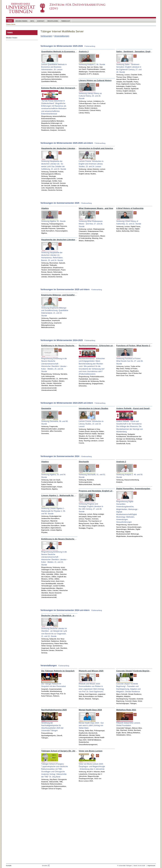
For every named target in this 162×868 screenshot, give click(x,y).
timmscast (66, 21)
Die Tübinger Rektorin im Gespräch (58, 671)
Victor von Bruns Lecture (91, 751)
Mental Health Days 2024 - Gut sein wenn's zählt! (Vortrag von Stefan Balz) (91, 725)
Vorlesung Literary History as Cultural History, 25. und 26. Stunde (90, 96)
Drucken (46, 866)
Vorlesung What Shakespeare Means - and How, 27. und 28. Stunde (91, 224)
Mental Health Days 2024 (90, 710)
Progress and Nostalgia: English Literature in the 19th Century (108, 491)
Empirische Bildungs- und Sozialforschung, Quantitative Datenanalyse (74, 295)
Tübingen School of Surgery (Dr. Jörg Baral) (62, 751)
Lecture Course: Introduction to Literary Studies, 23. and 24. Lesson (91, 424)
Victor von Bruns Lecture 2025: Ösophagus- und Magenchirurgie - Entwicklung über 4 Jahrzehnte (92, 767)
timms (10, 21)
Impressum (151, 866)
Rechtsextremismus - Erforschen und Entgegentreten (104, 346)
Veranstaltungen (62, 36)
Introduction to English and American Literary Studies (104, 148)
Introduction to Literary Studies (94, 408)
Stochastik (84, 462)
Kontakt (41, 21)
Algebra (45, 208)
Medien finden (12, 38)
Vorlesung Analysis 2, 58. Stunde (92, 64)
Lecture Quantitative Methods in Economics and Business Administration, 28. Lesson (54, 67)
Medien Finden (21, 21)
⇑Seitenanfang (90, 46)
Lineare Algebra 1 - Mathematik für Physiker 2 (63, 495)
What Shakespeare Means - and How (96, 208)
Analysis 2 (84, 51)
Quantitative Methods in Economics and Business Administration (72, 51)
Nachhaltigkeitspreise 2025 (54, 710)
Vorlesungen (46, 36)
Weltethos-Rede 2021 (126, 710)
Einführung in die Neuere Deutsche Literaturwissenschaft (68, 346)
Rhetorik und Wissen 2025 (91, 671)
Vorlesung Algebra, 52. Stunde (53, 221)
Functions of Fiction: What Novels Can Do (136, 346)
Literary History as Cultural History (95, 80)
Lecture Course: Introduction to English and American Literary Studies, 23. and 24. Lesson (91, 164)
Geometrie (46, 408)
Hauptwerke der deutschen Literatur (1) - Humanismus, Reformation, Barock (77, 240)
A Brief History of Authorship (130, 208)
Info (32, 21)
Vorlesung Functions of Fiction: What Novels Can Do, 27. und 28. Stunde (130, 361)
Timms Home (11, 24)
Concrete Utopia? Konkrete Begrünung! (135, 671)
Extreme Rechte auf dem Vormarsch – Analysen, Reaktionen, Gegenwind (75, 88)
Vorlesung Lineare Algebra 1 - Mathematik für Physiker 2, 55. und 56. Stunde (53, 511)
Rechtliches (53, 21)
